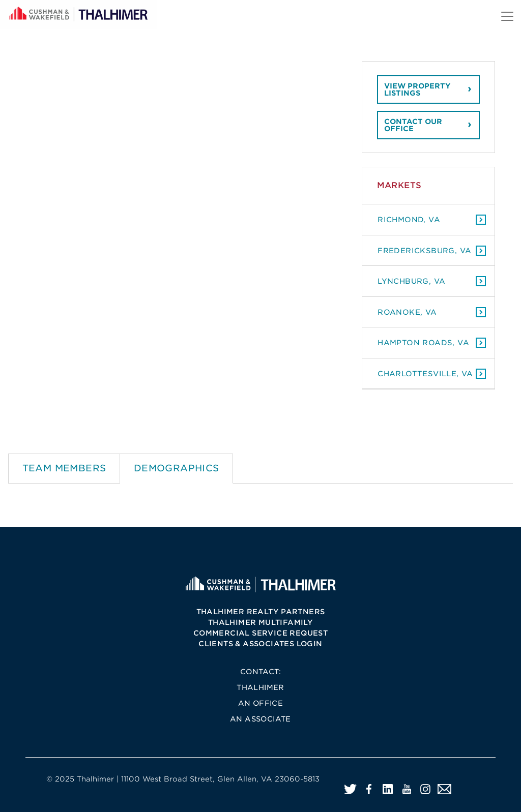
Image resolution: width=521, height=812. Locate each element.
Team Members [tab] (64, 468)
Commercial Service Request (260, 633)
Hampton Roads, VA (423, 342)
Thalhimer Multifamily (260, 622)
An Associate (260, 719)
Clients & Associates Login (260, 644)
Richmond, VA (409, 219)
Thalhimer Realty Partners (261, 612)
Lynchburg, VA (411, 281)
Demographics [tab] (177, 468)
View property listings (417, 89)
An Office (261, 703)
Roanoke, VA (407, 312)
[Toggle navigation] (507, 16)
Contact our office (413, 125)
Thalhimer (260, 687)
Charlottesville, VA (425, 373)
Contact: (260, 672)
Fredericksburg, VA (424, 250)
